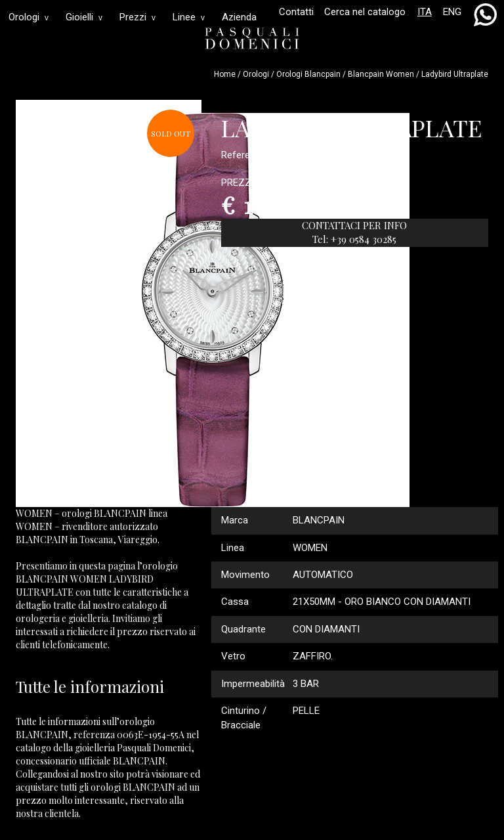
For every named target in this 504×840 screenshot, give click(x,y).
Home (225, 74)
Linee (189, 17)
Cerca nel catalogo (365, 12)
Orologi (29, 17)
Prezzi (137, 17)
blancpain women (381, 74)
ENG (452, 12)
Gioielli (84, 17)
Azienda (239, 17)
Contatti (296, 12)
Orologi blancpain (308, 74)
